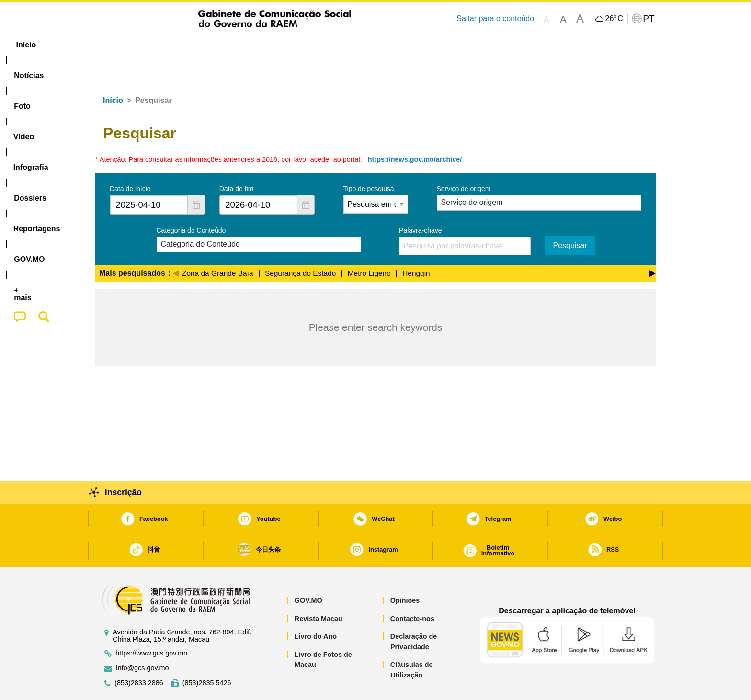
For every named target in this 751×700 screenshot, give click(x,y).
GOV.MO (308, 571)
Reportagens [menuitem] (398, 45)
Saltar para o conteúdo (495, 18)
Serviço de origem (464, 159)
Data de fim (237, 159)
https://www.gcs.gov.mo (151, 624)
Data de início (130, 159)
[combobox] (149, 175)
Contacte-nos (412, 589)
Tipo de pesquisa (369, 159)
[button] (196, 175)
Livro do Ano (316, 607)
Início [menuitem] (114, 45)
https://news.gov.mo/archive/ (415, 130)
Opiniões (405, 571)
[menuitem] (159, 45)
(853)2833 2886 (139, 654)
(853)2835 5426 (207, 654)
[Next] (653, 243)
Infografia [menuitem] (288, 45)
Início (113, 71)
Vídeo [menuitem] (241, 45)
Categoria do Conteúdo (191, 201)
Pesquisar (570, 216)
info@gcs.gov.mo (142, 639)
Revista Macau (319, 589)
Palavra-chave (421, 201)
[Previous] (176, 243)
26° (614, 19)
